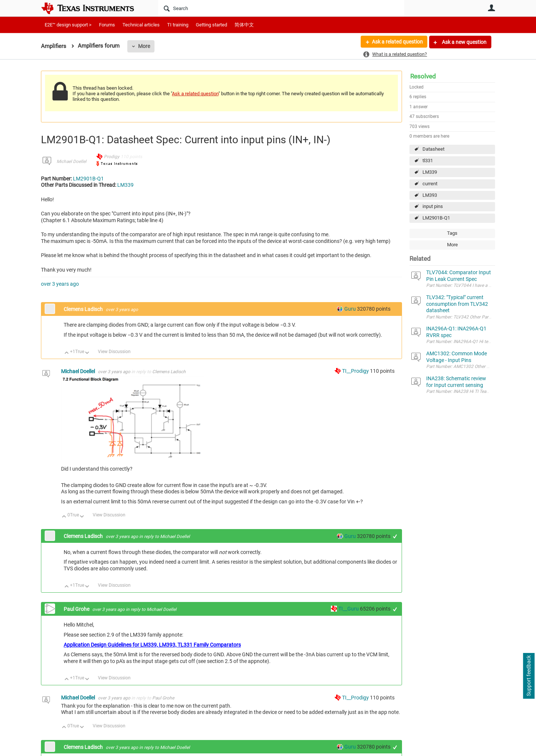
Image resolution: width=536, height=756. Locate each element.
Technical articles (141, 25)
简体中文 (244, 25)
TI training (178, 25)
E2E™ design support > (68, 25)
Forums (107, 25)
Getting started (211, 25)
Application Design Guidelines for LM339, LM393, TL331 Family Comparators (152, 645)
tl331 (428, 161)
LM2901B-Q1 (436, 218)
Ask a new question (464, 42)
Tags (452, 233)
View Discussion (114, 352)
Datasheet (433, 149)
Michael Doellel (71, 161)
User (491, 8)
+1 (395, 536)
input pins (433, 206)
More (144, 46)
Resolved (423, 76)
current (430, 184)
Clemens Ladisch (84, 309)
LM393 (430, 195)
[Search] (281, 8)
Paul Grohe (77, 609)
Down (87, 353)
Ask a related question (397, 42)
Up (67, 353)
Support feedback (529, 676)
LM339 (430, 172)
